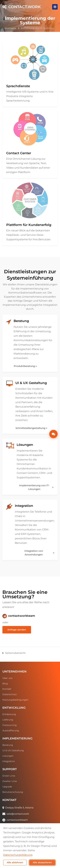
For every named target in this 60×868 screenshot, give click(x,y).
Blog (5, 684)
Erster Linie (9, 776)
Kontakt (7, 689)
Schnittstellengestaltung (31, 428)
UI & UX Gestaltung (31, 383)
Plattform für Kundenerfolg (29, 225)
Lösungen (25, 445)
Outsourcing (10, 725)
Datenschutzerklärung (18, 855)
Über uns (7, 678)
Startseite (10, 28)
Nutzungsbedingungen (15, 700)
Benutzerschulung (13, 792)
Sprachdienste (18, 86)
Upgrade (7, 787)
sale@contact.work (18, 814)
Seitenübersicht (15, 653)
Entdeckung (9, 714)
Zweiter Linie (10, 781)
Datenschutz (10, 694)
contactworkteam (22, 616)
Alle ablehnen (15, 862)
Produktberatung (25, 366)
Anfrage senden (17, 630)
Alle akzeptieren (42, 862)
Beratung (21, 321)
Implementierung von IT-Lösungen (36, 487)
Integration (24, 506)
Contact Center (19, 153)
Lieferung (8, 720)
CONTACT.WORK (22, 7)
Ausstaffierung (11, 731)
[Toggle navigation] (55, 7)
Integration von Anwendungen (39, 553)
